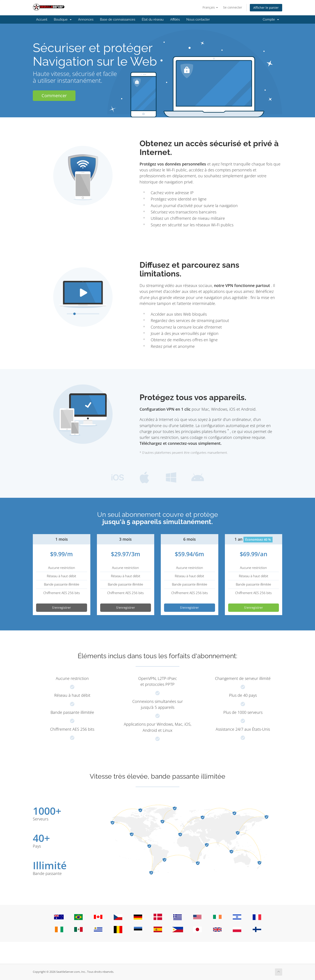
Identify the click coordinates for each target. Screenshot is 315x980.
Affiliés (175, 19)
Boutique (63, 19)
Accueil (42, 19)
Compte (271, 19)
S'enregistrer (61, 608)
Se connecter (233, 7)
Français (210, 7)
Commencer (54, 96)
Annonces (86, 19)
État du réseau (153, 19)
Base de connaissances (118, 19)
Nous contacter (198, 19)
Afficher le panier (266, 8)
